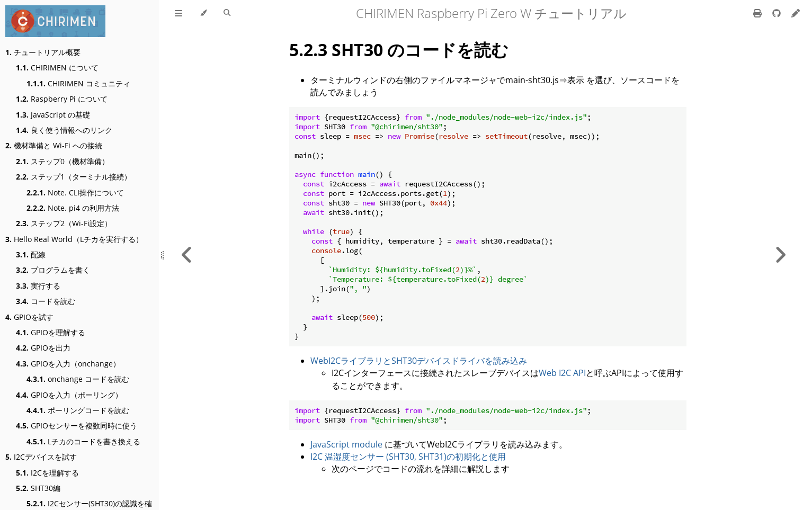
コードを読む (46, 301)
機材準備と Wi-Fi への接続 (54, 145)
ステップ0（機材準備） (63, 161)
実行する (38, 286)
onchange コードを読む (78, 379)
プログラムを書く (53, 270)
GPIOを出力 (43, 348)
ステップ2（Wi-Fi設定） (64, 223)
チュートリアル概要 (43, 52)
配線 (31, 254)
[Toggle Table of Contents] (179, 13)
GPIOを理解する (51, 332)
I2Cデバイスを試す (41, 457)
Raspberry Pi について (62, 99)
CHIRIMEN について (57, 68)
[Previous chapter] (187, 255)
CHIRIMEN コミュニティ (78, 83)
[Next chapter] (780, 255)
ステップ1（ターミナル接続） (74, 177)
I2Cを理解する (47, 473)
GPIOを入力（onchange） (68, 364)
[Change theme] (203, 13)
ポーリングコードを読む (78, 410)
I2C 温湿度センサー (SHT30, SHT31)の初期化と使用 (408, 457)
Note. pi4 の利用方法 (73, 208)
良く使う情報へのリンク (64, 130)
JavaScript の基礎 (53, 115)
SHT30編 (38, 488)
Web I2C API (562, 373)
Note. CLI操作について (75, 193)
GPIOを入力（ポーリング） (69, 395)
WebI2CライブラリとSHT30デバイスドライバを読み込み (419, 361)
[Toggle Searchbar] (227, 13)
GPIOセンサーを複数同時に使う (77, 426)
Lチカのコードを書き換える (83, 441)
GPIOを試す (29, 317)
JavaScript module (346, 444)
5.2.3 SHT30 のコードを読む (399, 50)
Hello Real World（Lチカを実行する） (74, 239)
